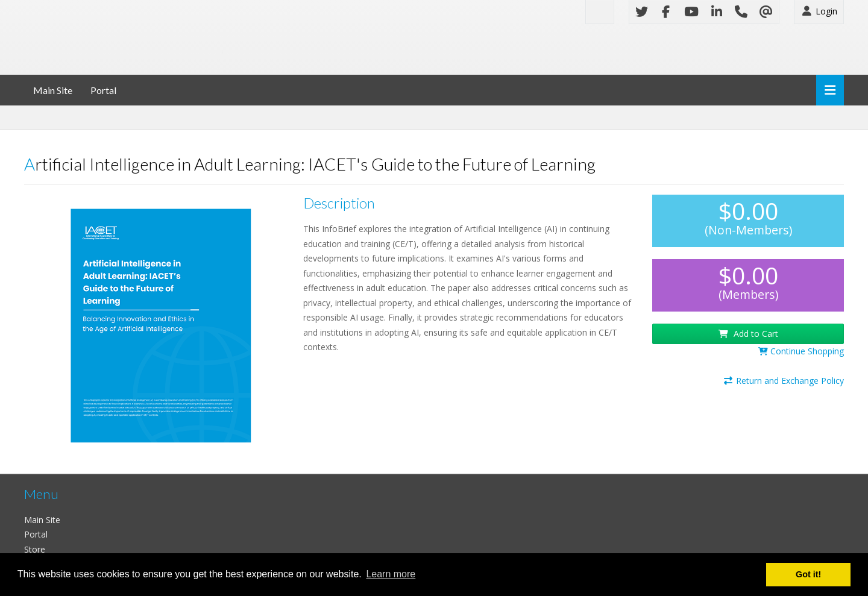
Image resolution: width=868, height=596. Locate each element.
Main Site (53, 90)
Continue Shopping (801, 351)
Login (819, 11)
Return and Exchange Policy (783, 381)
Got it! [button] (808, 574)
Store (35, 549)
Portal (103, 90)
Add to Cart (748, 334)
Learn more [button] (391, 574)
